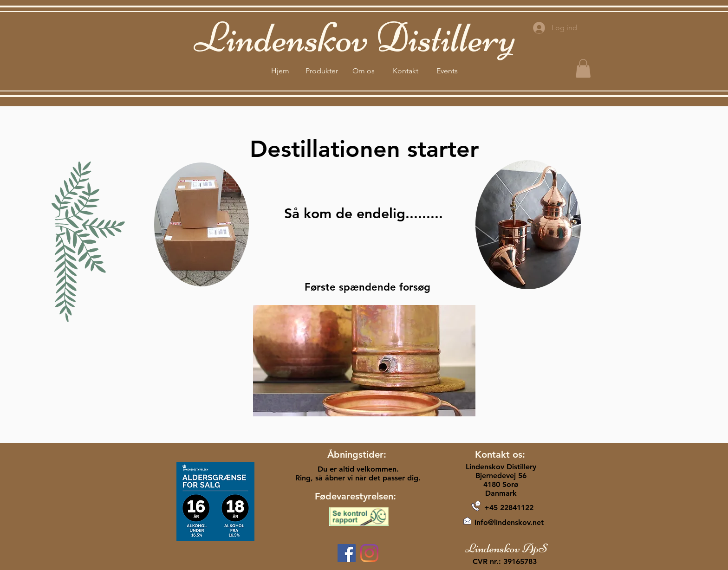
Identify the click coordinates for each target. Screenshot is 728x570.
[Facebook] (347, 553)
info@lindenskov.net (509, 522)
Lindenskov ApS (506, 548)
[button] (583, 68)
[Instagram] (369, 553)
